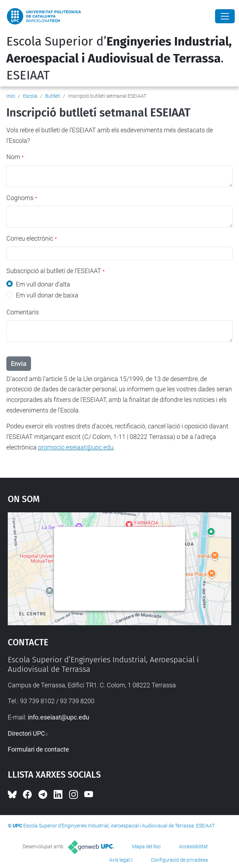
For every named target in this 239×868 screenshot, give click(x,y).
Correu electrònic (32, 238)
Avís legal (119, 860)
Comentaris (23, 312)
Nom (15, 157)
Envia (19, 364)
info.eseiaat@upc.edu (59, 717)
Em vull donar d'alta (43, 284)
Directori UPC (26, 733)
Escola (30, 96)
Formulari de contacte (38, 749)
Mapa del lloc (146, 846)
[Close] (225, 16)
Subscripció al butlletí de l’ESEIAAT (56, 271)
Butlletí (53, 96)
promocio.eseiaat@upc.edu (76, 447)
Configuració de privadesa (179, 860)
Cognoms (22, 198)
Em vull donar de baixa (47, 295)
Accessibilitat (194, 846)
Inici (11, 96)
